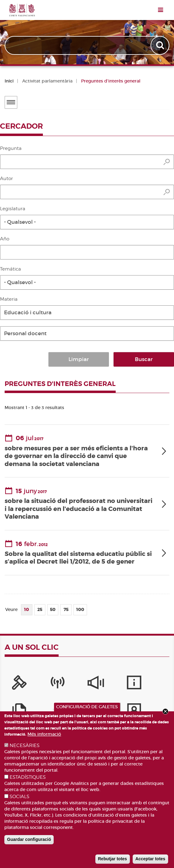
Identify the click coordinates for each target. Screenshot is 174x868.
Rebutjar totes (113, 859)
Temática (10, 269)
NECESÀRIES (25, 745)
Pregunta (11, 148)
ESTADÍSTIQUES (28, 777)
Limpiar (109, 359)
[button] (87, 222)
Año (5, 239)
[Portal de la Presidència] (17, 684)
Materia (9, 299)
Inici (9, 81)
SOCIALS (19, 797)
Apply (161, 45)
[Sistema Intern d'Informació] (87, 684)
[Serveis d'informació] (122, 684)
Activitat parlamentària (47, 81)
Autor (6, 179)
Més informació (44, 734)
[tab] (87, 450)
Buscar (154, 359)
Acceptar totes (150, 859)
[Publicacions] (157, 684)
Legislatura (13, 209)
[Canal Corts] (52, 684)
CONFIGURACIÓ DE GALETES (87, 707)
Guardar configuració (29, 839)
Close (165, 711)
